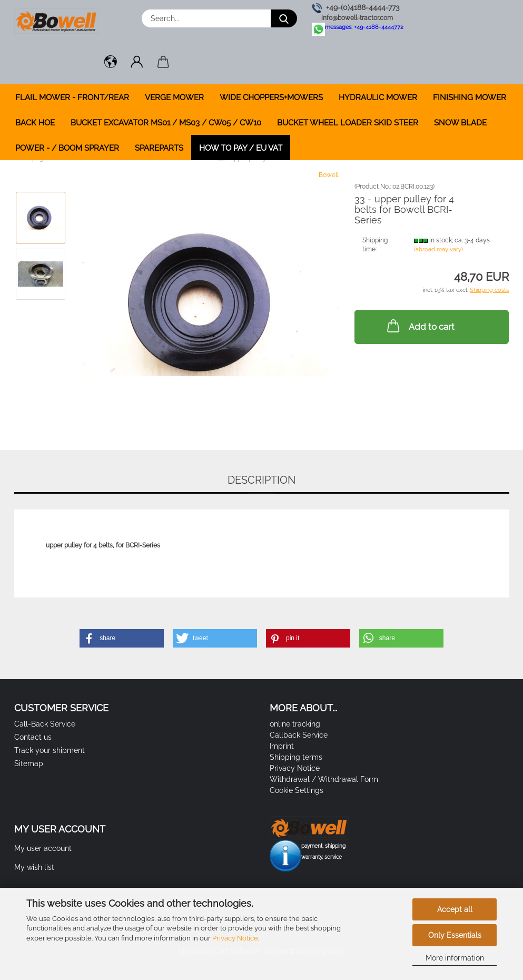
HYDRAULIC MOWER (378, 97)
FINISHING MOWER (470, 97)
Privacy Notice (235, 938)
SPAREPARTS (159, 148)
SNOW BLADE (460, 123)
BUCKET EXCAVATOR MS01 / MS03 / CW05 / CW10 (166, 123)
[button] (111, 63)
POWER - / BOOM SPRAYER (67, 148)
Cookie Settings (297, 790)
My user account (43, 848)
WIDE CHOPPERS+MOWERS (271, 97)
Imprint (282, 746)
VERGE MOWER (174, 97)
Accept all (455, 909)
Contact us (33, 737)
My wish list (34, 867)
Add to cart (420, 326)
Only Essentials (455, 935)
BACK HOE (35, 123)
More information (455, 958)
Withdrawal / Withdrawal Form (324, 779)
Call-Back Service (45, 724)
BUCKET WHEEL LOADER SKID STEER (348, 123)
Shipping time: (375, 245)
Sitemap (29, 763)
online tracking (295, 724)
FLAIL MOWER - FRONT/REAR (72, 97)
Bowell (329, 175)
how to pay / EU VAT (241, 148)
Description (261, 480)
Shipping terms (296, 757)
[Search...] (284, 18)
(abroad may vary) (438, 249)
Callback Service (299, 735)
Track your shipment (50, 750)
